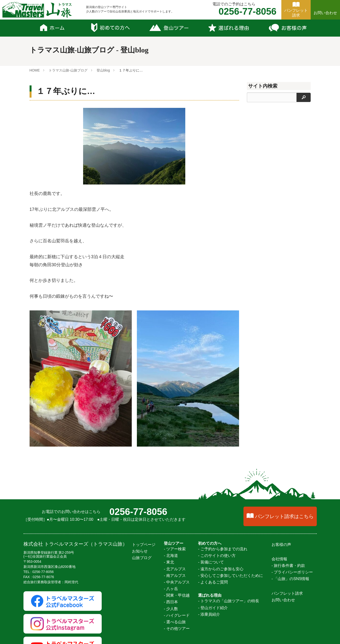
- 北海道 (171, 556)
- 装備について (211, 562)
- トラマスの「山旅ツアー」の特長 (229, 601)
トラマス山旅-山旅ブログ (68, 70)
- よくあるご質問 (213, 582)
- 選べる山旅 (175, 622)
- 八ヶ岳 (171, 589)
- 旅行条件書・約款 (288, 566)
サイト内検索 (263, 86)
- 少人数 (171, 609)
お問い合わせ (325, 13)
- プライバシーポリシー (292, 572)
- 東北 (169, 562)
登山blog (103, 70)
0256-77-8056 (138, 512)
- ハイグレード (177, 615)
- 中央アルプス (177, 582)
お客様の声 (281, 545)
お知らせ (140, 551)
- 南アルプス (175, 576)
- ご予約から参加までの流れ (223, 549)
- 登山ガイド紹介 (213, 608)
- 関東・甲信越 (177, 595)
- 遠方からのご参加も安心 (221, 569)
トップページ (144, 545)
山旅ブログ (142, 558)
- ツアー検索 (175, 549)
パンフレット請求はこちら (284, 516)
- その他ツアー (177, 629)
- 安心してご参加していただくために (230, 576)
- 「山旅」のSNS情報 (291, 579)
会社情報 (279, 559)
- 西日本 (171, 602)
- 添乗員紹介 (209, 614)
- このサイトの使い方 (217, 556)
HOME (35, 70)
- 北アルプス (175, 569)
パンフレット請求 (287, 593)
